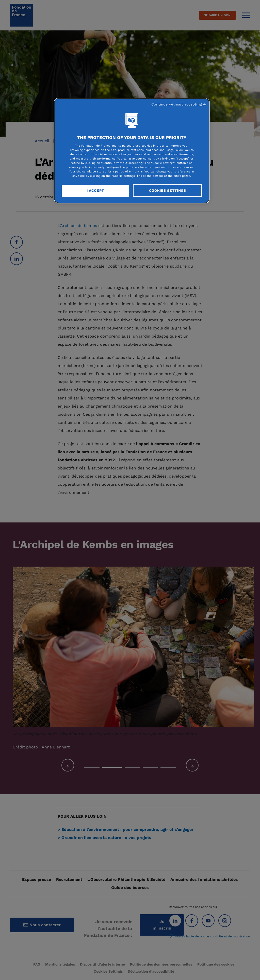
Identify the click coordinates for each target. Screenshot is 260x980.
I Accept (95, 190)
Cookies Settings (168, 190)
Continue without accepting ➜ (179, 104)
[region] (132, 151)
